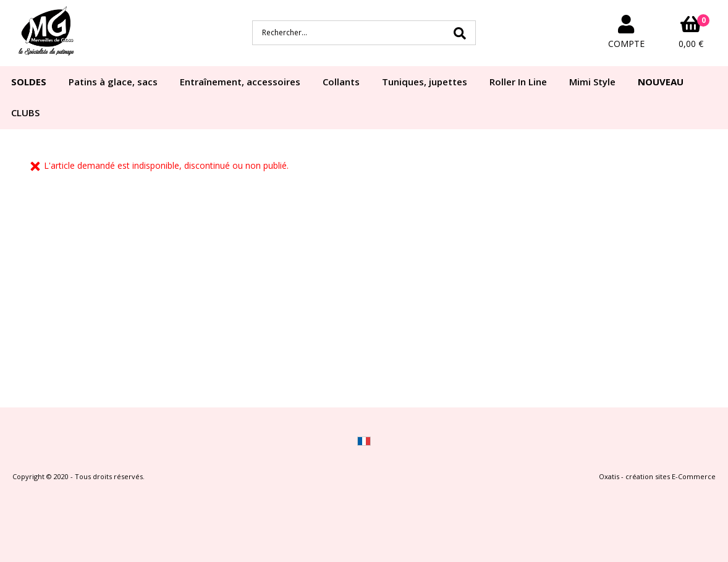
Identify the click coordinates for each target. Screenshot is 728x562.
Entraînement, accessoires (240, 82)
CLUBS (25, 113)
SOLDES (29, 82)
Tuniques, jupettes (425, 82)
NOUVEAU (661, 82)
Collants (341, 82)
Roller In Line (518, 82)
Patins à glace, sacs (113, 82)
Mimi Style (592, 82)
